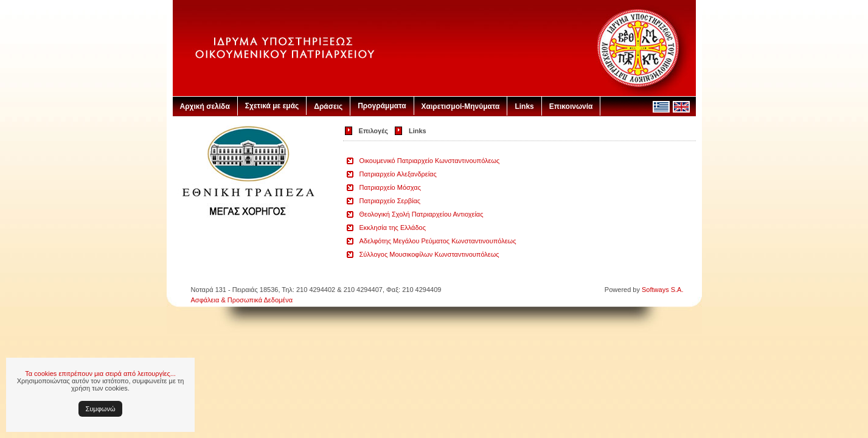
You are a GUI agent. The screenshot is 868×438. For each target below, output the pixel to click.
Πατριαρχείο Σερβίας (390, 201)
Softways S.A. (662, 290)
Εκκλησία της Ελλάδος (393, 228)
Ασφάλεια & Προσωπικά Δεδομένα (242, 300)
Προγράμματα (382, 106)
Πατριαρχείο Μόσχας (390, 187)
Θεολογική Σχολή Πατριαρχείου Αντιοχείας (422, 214)
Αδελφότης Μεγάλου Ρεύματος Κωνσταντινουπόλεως (438, 241)
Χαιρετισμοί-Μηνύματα (461, 106)
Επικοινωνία (571, 106)
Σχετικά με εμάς (272, 106)
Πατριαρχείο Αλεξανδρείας (398, 174)
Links (524, 106)
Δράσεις (328, 106)
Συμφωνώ (101, 409)
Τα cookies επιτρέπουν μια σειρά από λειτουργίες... (100, 374)
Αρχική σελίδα (205, 106)
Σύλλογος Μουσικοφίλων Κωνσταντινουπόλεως (429, 254)
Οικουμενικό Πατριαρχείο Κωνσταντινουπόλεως (430, 161)
